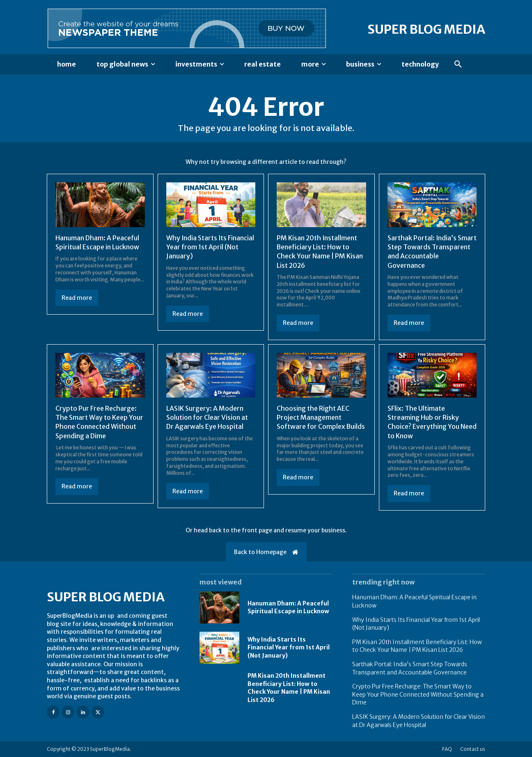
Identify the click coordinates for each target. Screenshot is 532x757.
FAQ (447, 749)
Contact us (473, 749)
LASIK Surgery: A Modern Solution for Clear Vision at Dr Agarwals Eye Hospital (207, 418)
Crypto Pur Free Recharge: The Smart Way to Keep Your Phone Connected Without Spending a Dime (418, 694)
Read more (77, 298)
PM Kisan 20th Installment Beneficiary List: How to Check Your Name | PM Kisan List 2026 (289, 688)
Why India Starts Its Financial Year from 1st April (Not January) (211, 247)
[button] (458, 64)
